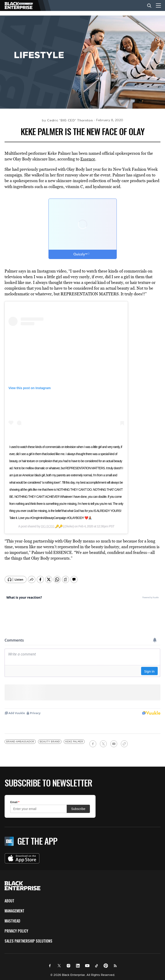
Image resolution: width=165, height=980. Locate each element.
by (67, 120)
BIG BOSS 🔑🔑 (52, 526)
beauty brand (50, 738)
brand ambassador (20, 738)
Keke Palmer (74, 738)
